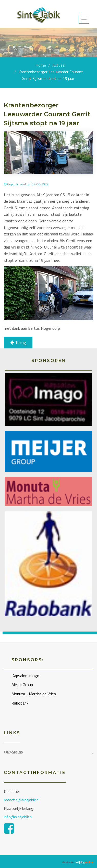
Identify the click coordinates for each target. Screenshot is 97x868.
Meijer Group (22, 685)
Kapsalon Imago (25, 676)
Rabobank (20, 703)
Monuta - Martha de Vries (34, 694)
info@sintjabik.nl (19, 817)
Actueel (59, 65)
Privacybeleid (13, 752)
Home (41, 65)
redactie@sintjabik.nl (22, 800)
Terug (18, 342)
